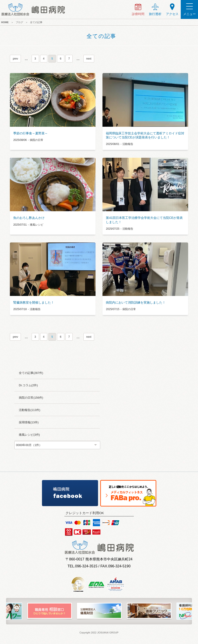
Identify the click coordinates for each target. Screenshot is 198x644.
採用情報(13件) (29, 422)
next (89, 59)
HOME (5, 22)
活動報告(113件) (29, 410)
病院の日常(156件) (31, 398)
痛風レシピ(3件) (29, 435)
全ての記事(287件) (31, 373)
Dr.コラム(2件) (28, 385)
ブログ (19, 22)
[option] (50, 611)
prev (15, 59)
